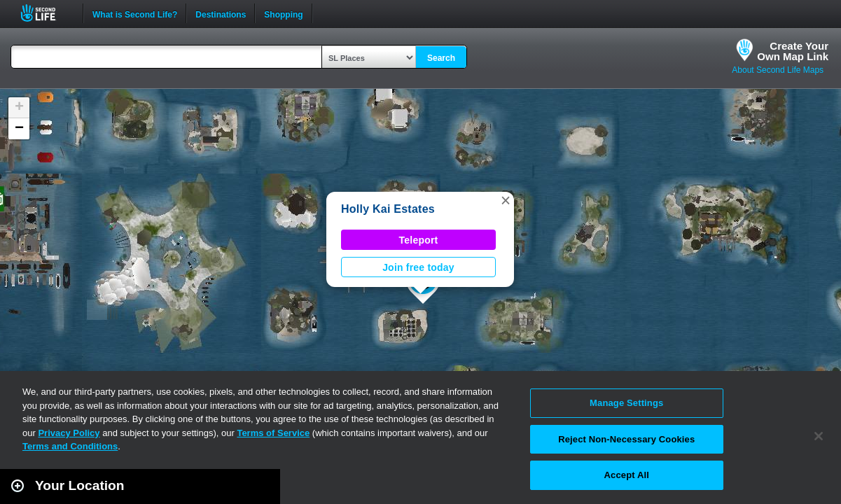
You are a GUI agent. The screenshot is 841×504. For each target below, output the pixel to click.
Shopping (283, 13)
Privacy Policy (69, 433)
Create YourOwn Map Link (793, 51)
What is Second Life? (135, 13)
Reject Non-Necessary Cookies (626, 439)
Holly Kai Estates (388, 209)
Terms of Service (273, 433)
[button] (506, 200)
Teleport (419, 240)
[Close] (819, 436)
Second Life (46, 13)
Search (441, 58)
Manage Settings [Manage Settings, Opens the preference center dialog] (626, 403)
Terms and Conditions (70, 446)
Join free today (418, 267)
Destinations (221, 13)
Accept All (627, 475)
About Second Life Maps (778, 70)
